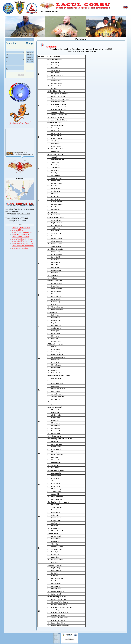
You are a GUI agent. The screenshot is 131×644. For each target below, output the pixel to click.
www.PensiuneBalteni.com (23, 246)
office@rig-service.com (21, 214)
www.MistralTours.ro (21, 237)
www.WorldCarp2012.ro (22, 241)
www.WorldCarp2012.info (23, 243)
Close (31, 39)
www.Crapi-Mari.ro (20, 248)
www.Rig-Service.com (21, 228)
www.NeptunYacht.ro (21, 234)
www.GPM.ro (18, 230)
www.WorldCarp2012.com (23, 239)
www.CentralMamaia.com (23, 232)
